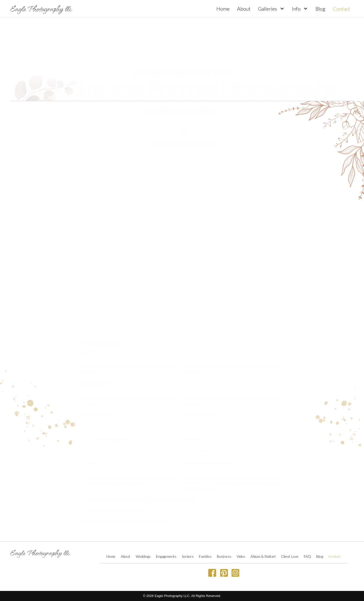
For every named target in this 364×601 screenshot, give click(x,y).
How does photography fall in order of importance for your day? (139, 426)
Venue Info (92, 390)
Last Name (193, 299)
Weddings (143, 556)
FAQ (307, 556)
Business (224, 556)
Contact (335, 556)
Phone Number (199, 343)
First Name (90, 299)
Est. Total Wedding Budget (106, 485)
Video (241, 556)
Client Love (290, 556)
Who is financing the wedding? (109, 508)
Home (111, 556)
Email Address (95, 343)
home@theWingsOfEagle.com (182, 135)
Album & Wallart (263, 556)
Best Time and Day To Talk (106, 366)
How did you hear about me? (211, 390)
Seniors (188, 556)
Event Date (195, 366)
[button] (282, 9)
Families (205, 556)
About (126, 556)
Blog (320, 556)
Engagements (166, 556)
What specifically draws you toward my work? (123, 449)
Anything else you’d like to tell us (111, 531)
